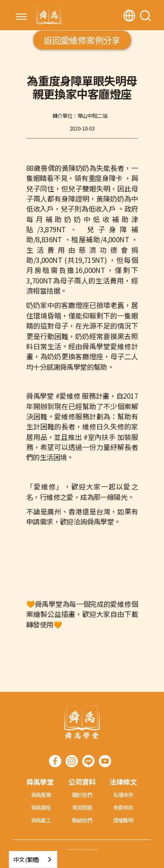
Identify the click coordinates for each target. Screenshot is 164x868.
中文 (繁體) (26, 859)
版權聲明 (123, 820)
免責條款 (123, 807)
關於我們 (82, 795)
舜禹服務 (41, 795)
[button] (21, 18)
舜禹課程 (41, 807)
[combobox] (33, 859)
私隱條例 (123, 795)
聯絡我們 (82, 820)
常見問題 (82, 807)
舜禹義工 (41, 820)
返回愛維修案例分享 (82, 40)
